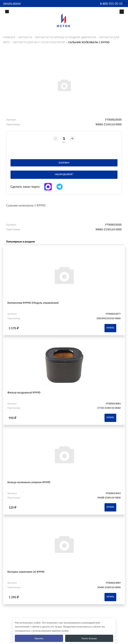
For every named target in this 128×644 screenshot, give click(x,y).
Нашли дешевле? (64, 174)
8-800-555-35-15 (111, 4)
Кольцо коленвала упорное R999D (29, 482)
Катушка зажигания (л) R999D (26, 572)
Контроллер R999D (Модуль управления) (33, 303)
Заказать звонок (12, 3)
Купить (110, 328)
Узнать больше (89, 638)
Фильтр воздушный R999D (24, 392)
